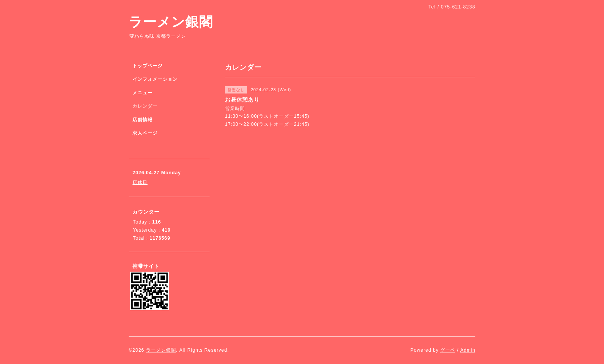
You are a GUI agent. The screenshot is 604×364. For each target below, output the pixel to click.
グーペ (448, 350)
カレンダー (145, 106)
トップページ (148, 66)
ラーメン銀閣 (171, 22)
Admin (468, 350)
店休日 (140, 182)
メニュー (143, 93)
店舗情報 (143, 120)
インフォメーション (155, 79)
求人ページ (145, 133)
